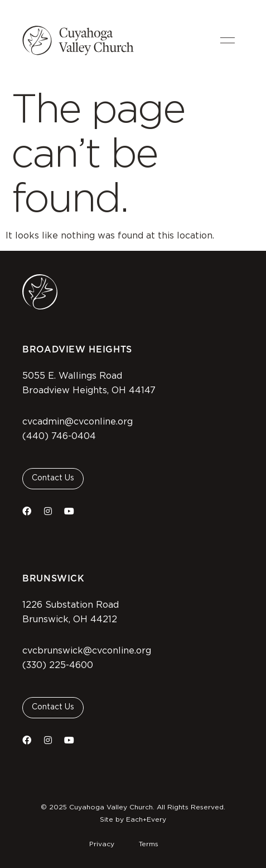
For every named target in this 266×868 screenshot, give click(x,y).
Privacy (102, 844)
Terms (149, 844)
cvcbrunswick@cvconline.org (87, 651)
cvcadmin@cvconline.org (78, 422)
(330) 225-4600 (58, 665)
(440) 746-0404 (59, 436)
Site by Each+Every (133, 819)
